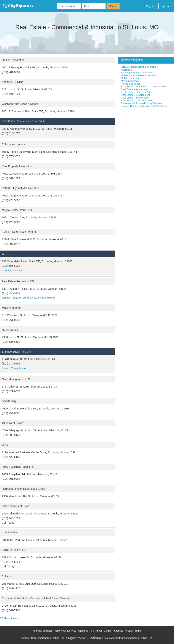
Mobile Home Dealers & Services (139, 75)
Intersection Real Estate (16, 506)
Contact (108, 631)
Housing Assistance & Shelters (137, 73)
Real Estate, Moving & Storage (138, 67)
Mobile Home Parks (131, 78)
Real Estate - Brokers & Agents (138, 92)
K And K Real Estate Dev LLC (19, 232)
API (92, 631)
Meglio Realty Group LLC (17, 210)
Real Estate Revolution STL (18, 281)
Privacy (129, 631)
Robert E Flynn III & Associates (20, 188)
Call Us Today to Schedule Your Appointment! (29, 298)
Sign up (151, 6)
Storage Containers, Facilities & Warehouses (145, 106)
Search (113, 6)
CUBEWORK (10, 532)
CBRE (6, 254)
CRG (5, 445)
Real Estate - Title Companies (137, 100)
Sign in (165, 6)
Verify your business (65, 631)
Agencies (83, 631)
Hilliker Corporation (13, 60)
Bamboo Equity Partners (16, 352)
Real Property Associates (17, 166)
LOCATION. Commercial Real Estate (24, 121)
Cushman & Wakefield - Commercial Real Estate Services (36, 598)
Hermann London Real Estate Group (23, 489)
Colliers (6, 576)
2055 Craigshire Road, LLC (18, 467)
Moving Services (130, 81)
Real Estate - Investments (135, 98)
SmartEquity (9, 401)
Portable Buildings (131, 84)
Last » (14, 618)
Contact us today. (12, 270)
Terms (138, 631)
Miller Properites (11, 308)
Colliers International (14, 144)
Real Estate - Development (135, 95)
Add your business (43, 631)
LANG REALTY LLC (14, 550)
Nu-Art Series (10, 330)
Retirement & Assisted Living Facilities (141, 103)
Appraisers (127, 70)
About (99, 631)
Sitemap (119, 631)
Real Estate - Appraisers (134, 89)
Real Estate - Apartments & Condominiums (144, 87)
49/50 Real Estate (12, 423)
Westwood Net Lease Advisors (20, 104)
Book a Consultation (14, 368)
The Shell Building (13, 82)
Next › (7, 618)
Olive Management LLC (16, 379)
